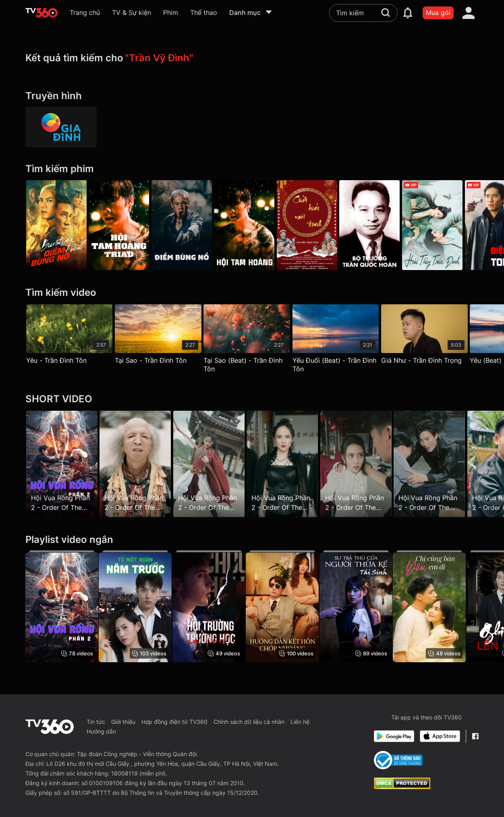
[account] (469, 13)
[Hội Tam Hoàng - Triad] (252, 225)
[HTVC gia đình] (61, 127)
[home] (41, 13)
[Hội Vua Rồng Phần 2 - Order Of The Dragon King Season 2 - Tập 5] (290, 464)
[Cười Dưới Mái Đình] (317, 225)
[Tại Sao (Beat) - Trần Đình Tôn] (252, 340)
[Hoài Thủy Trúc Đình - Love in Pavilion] (448, 225)
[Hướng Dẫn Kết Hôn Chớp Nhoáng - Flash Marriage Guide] (290, 606)
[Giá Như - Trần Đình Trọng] (435, 336)
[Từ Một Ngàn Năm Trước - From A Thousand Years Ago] (138, 606)
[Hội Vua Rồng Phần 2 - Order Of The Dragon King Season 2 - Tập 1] (62, 464)
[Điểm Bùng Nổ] (56, 225)
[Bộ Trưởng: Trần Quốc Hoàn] (383, 225)
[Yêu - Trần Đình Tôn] (69, 336)
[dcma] (402, 787)
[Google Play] (394, 736)
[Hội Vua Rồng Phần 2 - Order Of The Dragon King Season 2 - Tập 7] (443, 464)
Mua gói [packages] (438, 12)
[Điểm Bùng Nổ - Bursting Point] (187, 225)
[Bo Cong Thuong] (398, 760)
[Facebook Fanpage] (475, 736)
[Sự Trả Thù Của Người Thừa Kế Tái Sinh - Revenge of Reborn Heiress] (366, 606)
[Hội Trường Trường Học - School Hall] (214, 606)
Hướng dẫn (101, 731)
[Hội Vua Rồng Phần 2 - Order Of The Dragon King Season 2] (62, 606)
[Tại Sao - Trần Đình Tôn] (161, 336)
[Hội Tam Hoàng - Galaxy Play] (122, 225)
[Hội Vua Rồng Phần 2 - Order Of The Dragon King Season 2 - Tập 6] (366, 464)
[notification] (408, 13)
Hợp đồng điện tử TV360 (174, 722)
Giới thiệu (123, 722)
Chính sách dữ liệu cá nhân (249, 722)
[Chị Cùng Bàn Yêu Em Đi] (443, 606)
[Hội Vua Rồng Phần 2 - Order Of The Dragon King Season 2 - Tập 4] (214, 464)
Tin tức (96, 722)
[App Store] (440, 736)
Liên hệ (300, 722)
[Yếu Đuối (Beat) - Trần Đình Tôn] (343, 340)
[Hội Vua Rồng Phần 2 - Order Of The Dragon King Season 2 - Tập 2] (138, 464)
